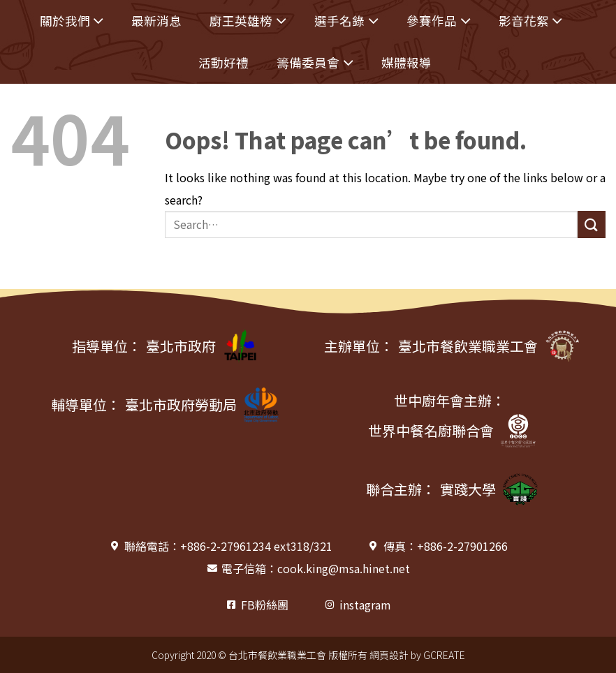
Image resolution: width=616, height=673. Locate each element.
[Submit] (592, 224)
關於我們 (72, 21)
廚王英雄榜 (248, 21)
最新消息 (156, 21)
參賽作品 (439, 21)
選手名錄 (346, 21)
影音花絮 (531, 21)
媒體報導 (406, 62)
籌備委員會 (315, 63)
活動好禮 (223, 62)
